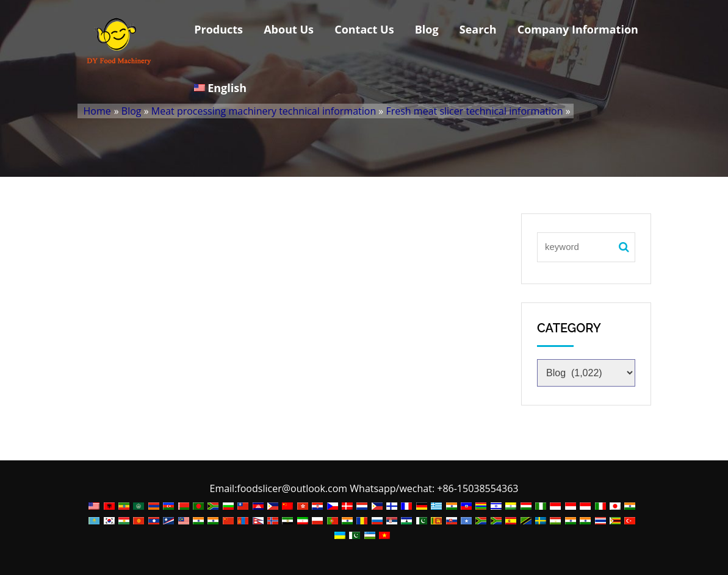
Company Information (578, 29)
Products (218, 29)
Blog (427, 29)
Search (478, 29)
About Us (289, 29)
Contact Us (364, 29)
